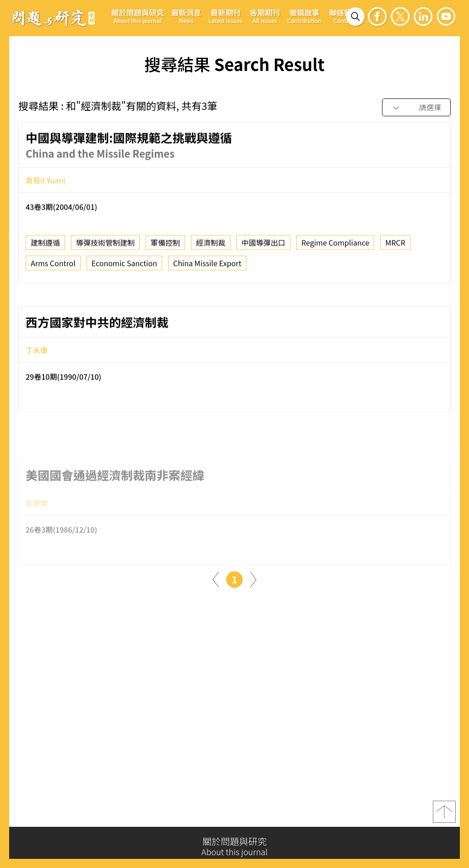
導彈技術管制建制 (105, 246)
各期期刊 (265, 16)
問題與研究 (54, 18)
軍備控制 (165, 246)
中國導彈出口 (263, 246)
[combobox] (416, 108)
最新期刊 (225, 16)
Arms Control (53, 266)
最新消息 (186, 16)
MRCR (395, 246)
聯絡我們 (344, 16)
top (444, 815)
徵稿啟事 (304, 16)
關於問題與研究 (138, 16)
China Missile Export (207, 266)
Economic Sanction (124, 266)
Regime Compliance (335, 246)
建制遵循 (45, 246)
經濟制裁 (211, 246)
